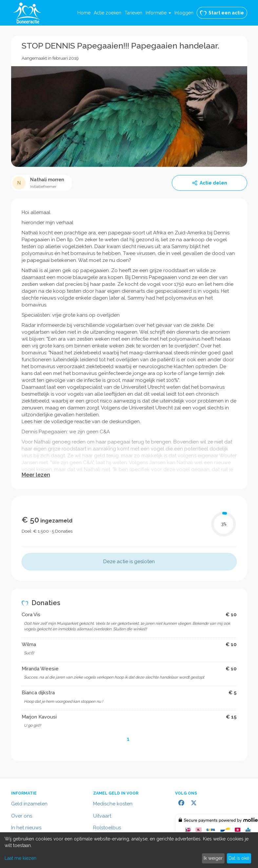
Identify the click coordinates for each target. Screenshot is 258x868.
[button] (158, 13)
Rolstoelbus (107, 828)
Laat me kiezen (20, 858)
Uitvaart (102, 816)
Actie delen (209, 183)
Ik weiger (213, 858)
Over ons (22, 816)
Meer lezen (36, 475)
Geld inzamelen (29, 804)
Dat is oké (239, 858)
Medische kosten (113, 804)
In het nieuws (26, 828)
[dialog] (129, 850)
